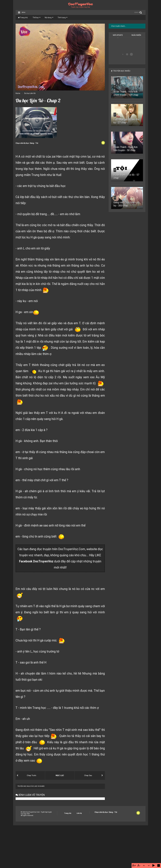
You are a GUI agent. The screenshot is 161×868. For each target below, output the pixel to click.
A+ (134, 865)
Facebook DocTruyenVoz (36, 561)
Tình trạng (63, 18)
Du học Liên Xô (30, 93)
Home (18, 93)
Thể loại (37, 18)
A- (139, 865)
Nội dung (49, 18)
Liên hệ (79, 813)
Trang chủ (23, 18)
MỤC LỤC (60, 775)
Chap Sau (88, 775)
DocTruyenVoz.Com (72, 549)
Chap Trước (32, 775)
